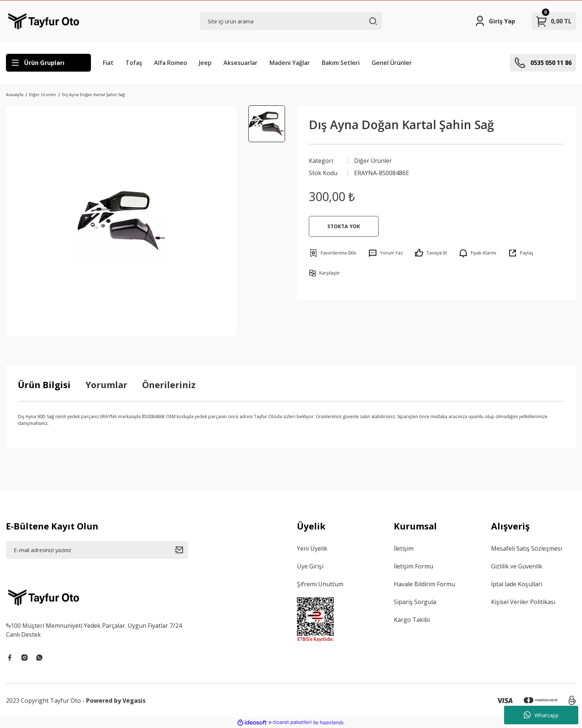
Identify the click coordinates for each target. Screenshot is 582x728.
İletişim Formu (413, 566)
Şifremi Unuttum (320, 584)
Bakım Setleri (341, 63)
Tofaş (134, 63)
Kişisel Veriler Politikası (523, 602)
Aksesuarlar (241, 63)
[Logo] (44, 21)
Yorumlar (106, 385)
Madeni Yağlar (290, 63)
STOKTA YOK (344, 226)
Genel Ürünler (392, 63)
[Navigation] (48, 63)
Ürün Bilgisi (44, 385)
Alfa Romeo (171, 63)
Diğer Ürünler (373, 161)
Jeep (205, 63)
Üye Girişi (310, 566)
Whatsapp (541, 715)
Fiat (108, 63)
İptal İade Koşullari (517, 584)
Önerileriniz (169, 385)
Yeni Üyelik (312, 548)
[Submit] (182, 550)
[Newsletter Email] (97, 550)
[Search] (291, 21)
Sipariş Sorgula (415, 602)
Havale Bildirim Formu (424, 584)
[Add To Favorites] (333, 253)
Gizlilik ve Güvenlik (517, 566)
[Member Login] (495, 21)
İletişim (404, 548)
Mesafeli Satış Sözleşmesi (527, 548)
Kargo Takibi (412, 620)
